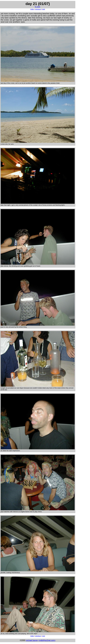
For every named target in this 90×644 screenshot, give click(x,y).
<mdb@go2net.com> (47, 640)
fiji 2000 (37, 7)
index (32, 9)
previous (38, 9)
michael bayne (32, 640)
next (43, 9)
